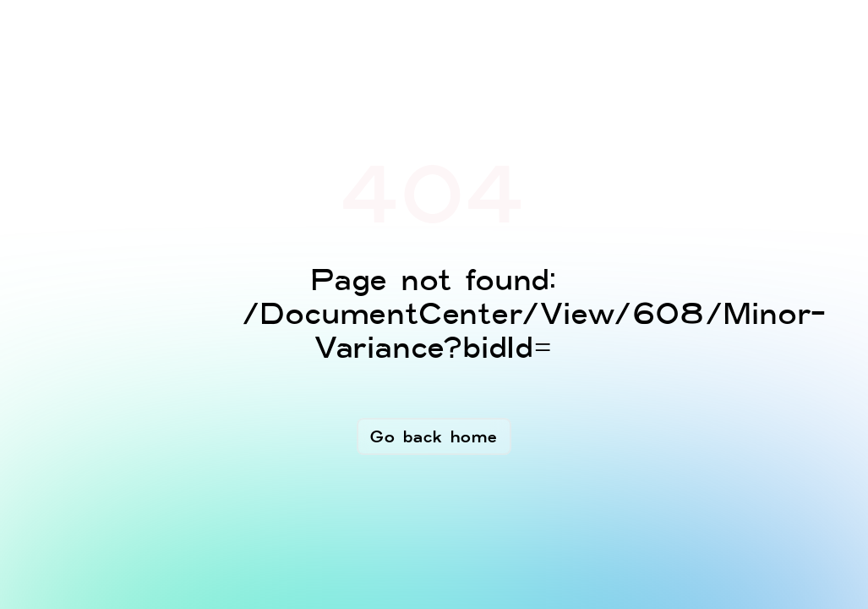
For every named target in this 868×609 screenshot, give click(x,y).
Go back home (434, 436)
